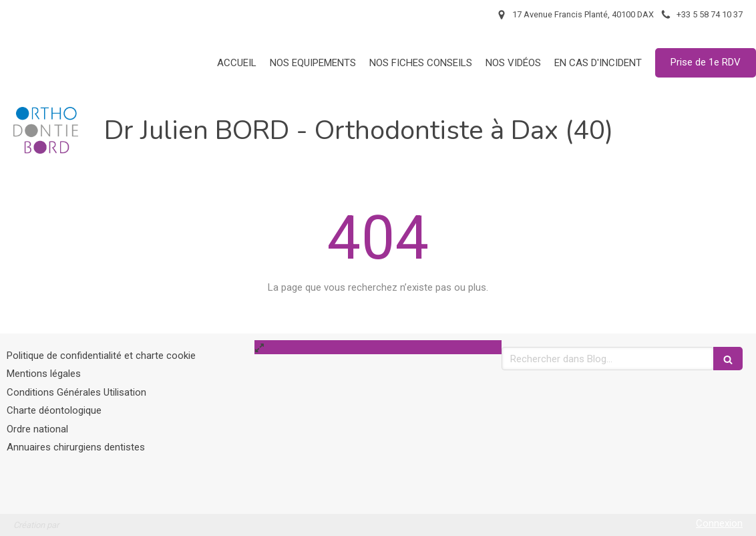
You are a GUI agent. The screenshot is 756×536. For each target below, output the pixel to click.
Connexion (719, 523)
